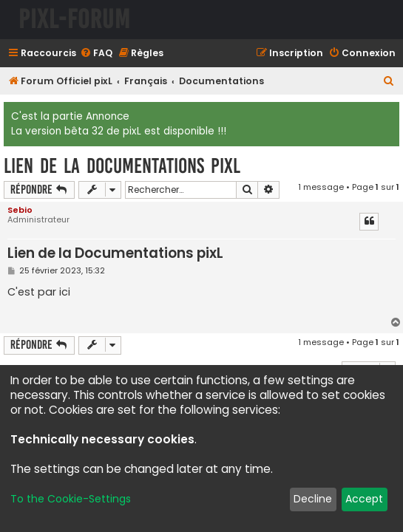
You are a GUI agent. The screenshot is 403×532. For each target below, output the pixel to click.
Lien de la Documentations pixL (122, 166)
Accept (364, 499)
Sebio (20, 210)
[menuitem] (96, 54)
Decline (313, 499)
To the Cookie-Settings (71, 499)
